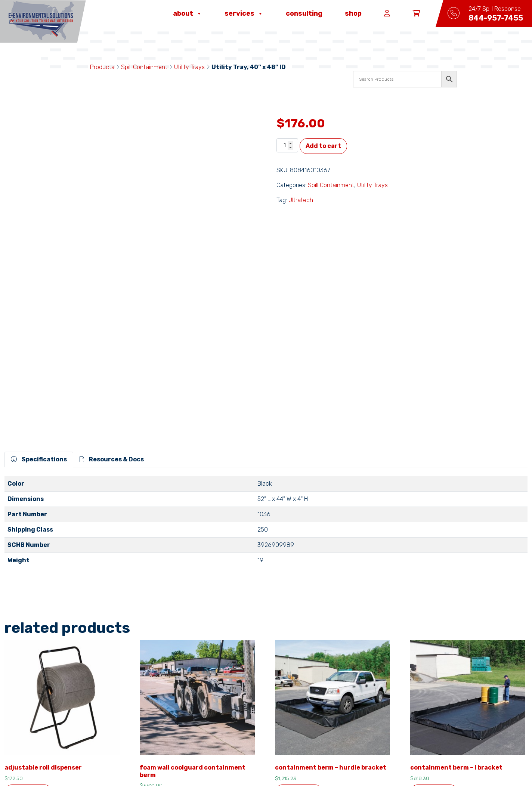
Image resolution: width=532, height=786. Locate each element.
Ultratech (301, 200)
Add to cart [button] (28, 649)
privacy (219, 765)
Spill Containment (144, 67)
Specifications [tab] (39, 317)
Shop (353, 13)
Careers (247, 708)
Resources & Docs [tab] (112, 317)
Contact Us (162, 720)
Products (102, 67)
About (188, 13)
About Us (158, 708)
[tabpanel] (266, 383)
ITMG (337, 765)
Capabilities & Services (361, 708)
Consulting (304, 13)
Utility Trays (189, 67)
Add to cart (323, 146)
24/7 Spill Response (265, 720)
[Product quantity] (287, 145)
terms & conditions (181, 765)
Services (244, 13)
